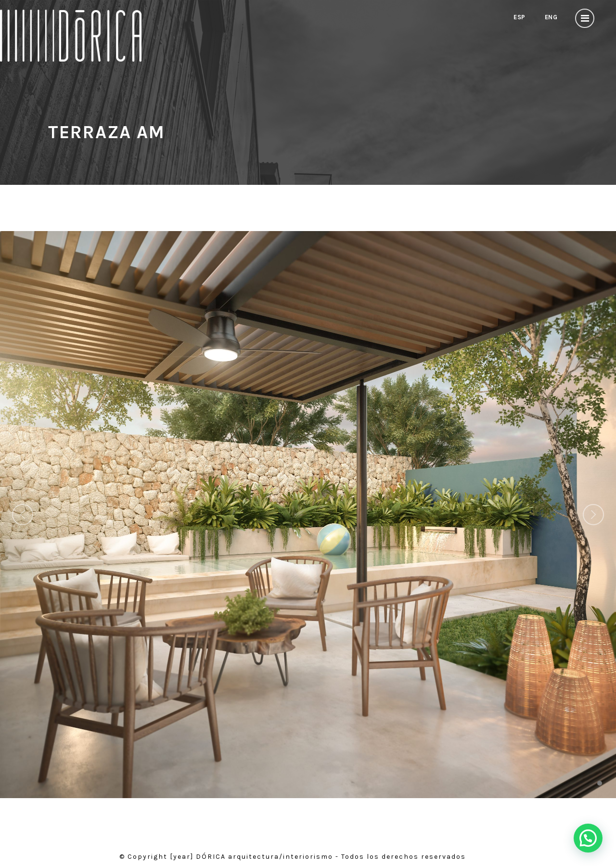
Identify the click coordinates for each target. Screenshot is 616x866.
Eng (550, 17)
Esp (517, 17)
